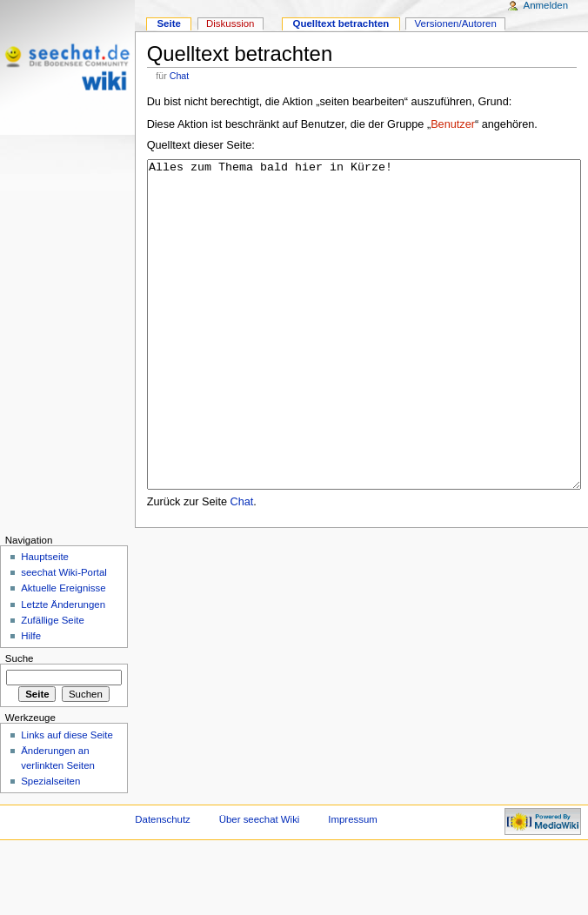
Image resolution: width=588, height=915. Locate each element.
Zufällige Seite (53, 685)
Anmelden (546, 5)
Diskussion (230, 23)
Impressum (353, 885)
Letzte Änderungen (63, 670)
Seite (168, 23)
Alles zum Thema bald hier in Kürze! (364, 357)
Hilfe (31, 701)
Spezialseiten (50, 846)
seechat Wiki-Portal (64, 638)
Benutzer (453, 124)
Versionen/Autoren (456, 23)
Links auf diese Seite (67, 800)
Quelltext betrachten (341, 23)
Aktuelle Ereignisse (63, 653)
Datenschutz (163, 885)
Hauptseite (45, 622)
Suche (20, 724)
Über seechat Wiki (260, 885)
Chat (180, 76)
